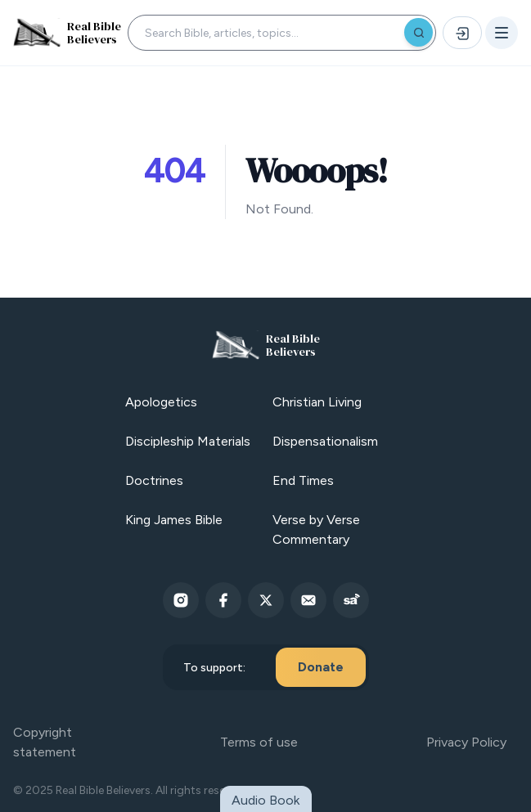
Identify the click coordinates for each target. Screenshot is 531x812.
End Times (303, 480)
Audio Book (265, 800)
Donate (321, 667)
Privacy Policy (466, 742)
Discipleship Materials (188, 441)
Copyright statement (45, 742)
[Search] (418, 32)
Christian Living (317, 402)
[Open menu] (502, 33)
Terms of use (259, 742)
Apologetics (161, 402)
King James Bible (174, 520)
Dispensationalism (325, 441)
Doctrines (154, 480)
